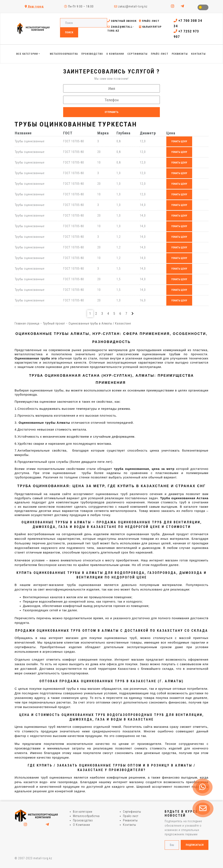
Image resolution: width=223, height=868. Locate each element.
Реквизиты (130, 820)
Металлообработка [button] (64, 54)
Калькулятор (150, 27)
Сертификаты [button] (137, 54)
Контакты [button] (198, 54)
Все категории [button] (27, 54)
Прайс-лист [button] (160, 54)
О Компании (81, 825)
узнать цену (179, 141)
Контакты (130, 825)
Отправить (111, 112)
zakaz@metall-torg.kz (131, 6)
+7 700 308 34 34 (188, 23)
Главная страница (27, 323)
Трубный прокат (54, 323)
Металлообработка (86, 816)
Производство (83, 820)
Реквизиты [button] (180, 54)
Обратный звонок (122, 21)
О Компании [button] (115, 54)
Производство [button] (92, 54)
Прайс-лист (149, 21)
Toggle (203, 7)
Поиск (69, 32)
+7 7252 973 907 (186, 34)
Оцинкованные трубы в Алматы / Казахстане (100, 323)
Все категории (83, 812)
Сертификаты (132, 812)
